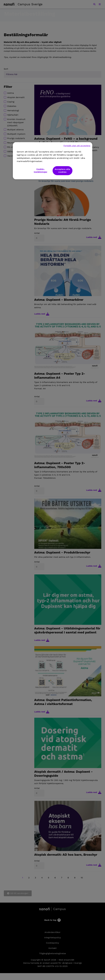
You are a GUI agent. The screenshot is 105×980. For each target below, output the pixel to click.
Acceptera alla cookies (62, 171)
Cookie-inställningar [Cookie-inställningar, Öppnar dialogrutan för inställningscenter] (41, 171)
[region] (53, 161)
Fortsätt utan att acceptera (77, 146)
